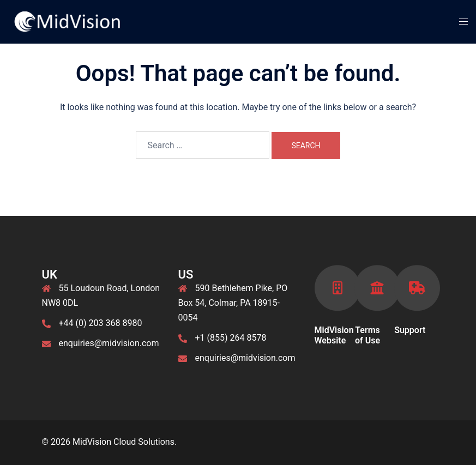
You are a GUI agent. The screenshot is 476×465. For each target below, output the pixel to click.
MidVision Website (334, 335)
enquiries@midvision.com (109, 343)
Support (410, 330)
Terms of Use (367, 335)
